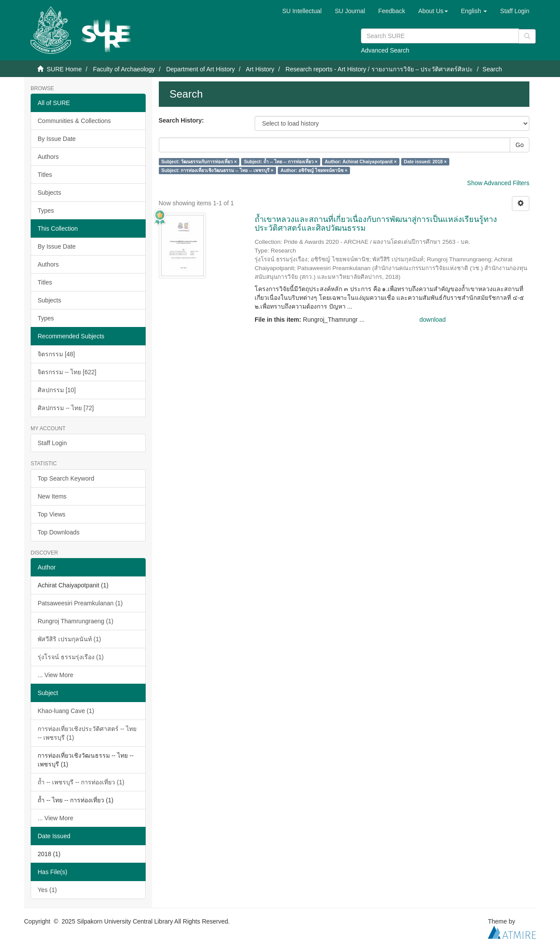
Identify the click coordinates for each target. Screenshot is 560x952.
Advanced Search (385, 50)
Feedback (391, 11)
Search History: (181, 120)
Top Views (52, 514)
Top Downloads (59, 532)
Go (520, 145)
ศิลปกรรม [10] (57, 390)
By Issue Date (57, 139)
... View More (55, 675)
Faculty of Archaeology (124, 69)
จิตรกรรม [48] (56, 354)
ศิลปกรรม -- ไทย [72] (66, 408)
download (433, 320)
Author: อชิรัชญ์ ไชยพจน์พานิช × (314, 170)
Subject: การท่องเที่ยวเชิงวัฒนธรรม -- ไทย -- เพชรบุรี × (217, 170)
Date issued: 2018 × (425, 162)
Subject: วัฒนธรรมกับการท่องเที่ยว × (199, 162)
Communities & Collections (74, 121)
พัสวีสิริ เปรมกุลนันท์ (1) (69, 639)
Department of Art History (201, 69)
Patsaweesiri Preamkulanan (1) (80, 603)
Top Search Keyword (66, 478)
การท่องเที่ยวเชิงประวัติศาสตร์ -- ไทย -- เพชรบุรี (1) (87, 733)
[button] (433, 11)
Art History (260, 69)
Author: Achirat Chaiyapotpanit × (360, 162)
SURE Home (64, 69)
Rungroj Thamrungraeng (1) (75, 621)
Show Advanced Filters (498, 183)
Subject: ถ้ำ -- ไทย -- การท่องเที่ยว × (281, 162)
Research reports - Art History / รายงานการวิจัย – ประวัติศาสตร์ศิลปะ (380, 69)
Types (46, 211)
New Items (52, 496)
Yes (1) (47, 890)
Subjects (49, 193)
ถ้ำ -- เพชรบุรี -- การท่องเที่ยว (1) (81, 782)
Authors (48, 157)
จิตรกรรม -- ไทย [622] (67, 372)
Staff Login (52, 443)
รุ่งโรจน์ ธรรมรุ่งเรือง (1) (71, 657)
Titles (45, 175)
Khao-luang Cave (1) (66, 711)
